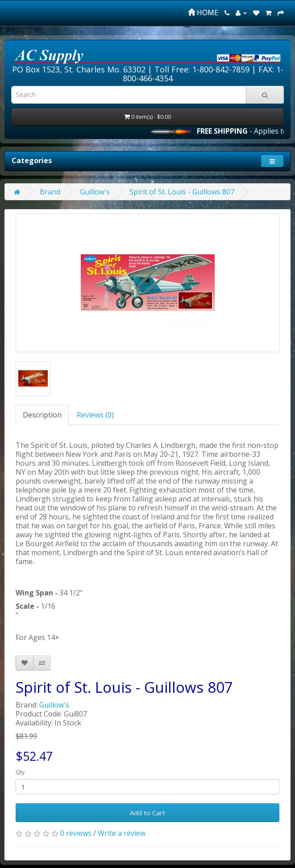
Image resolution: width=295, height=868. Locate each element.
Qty (20, 772)
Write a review (122, 833)
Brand (50, 192)
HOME (203, 13)
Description (42, 415)
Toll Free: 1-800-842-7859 (202, 69)
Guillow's (95, 192)
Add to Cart (147, 813)
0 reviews (76, 833)
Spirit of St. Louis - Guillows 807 (182, 192)
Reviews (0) (95, 415)
